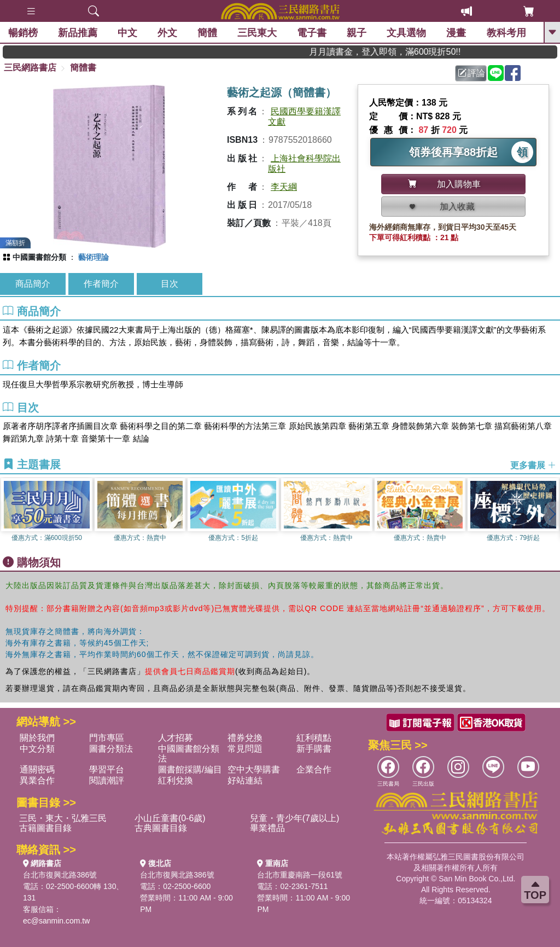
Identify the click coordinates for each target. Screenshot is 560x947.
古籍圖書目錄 (45, 828)
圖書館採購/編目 (190, 769)
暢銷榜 (23, 33)
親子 (357, 33)
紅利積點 (314, 738)
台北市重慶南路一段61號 (300, 875)
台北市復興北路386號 (60, 875)
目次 (170, 284)
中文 (127, 33)
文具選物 (407, 33)
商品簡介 (33, 284)
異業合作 (37, 780)
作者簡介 (101, 284)
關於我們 (37, 738)
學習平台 (107, 769)
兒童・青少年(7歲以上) (295, 818)
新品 (78, 33)
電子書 (312, 33)
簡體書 (83, 68)
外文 (167, 33)
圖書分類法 (111, 749)
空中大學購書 (254, 769)
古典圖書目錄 (161, 828)
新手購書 (314, 749)
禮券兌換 (245, 738)
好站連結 (245, 780)
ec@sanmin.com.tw (56, 921)
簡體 (207, 33)
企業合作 (314, 769)
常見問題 (245, 749)
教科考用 (506, 33)
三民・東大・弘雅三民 (63, 818)
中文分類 (37, 749)
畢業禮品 (267, 828)
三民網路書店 (30, 68)
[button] (552, 514)
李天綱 (284, 187)
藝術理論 (94, 257)
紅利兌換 (176, 780)
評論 (471, 73)
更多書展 (533, 465)
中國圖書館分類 (39, 257)
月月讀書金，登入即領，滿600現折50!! (399, 52)
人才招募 (176, 738)
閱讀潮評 (107, 780)
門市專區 (107, 738)
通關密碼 (37, 769)
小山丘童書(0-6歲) (170, 818)
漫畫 (457, 33)
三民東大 (257, 33)
